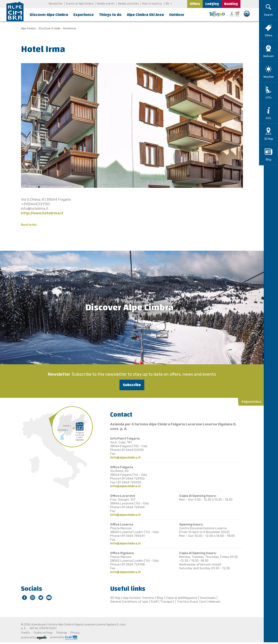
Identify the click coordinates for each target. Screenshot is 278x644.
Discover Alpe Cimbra (49, 15)
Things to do (110, 15)
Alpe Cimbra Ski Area (145, 15)
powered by (61, 637)
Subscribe (130, 385)
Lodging (212, 4)
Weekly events (106, 4)
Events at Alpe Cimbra (80, 4)
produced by (31, 637)
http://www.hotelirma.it (40, 213)
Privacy (73, 633)
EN (168, 4)
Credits (23, 633)
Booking (231, 4)
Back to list (26, 225)
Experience (84, 15)
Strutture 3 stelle (47, 29)
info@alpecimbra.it (123, 457)
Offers (195, 4)
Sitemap (59, 633)
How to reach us (152, 4)
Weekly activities (128, 4)
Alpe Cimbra (26, 29)
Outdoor (177, 15)
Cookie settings (41, 633)
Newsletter (56, 4)
